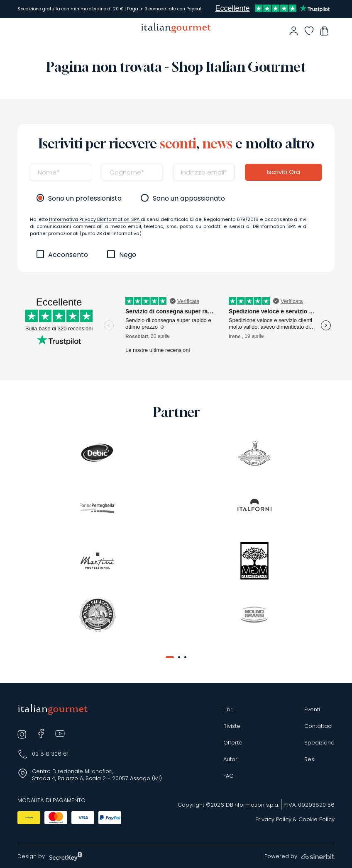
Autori (231, 759)
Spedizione (319, 743)
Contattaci (318, 726)
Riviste (232, 726)
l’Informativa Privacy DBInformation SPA (95, 219)
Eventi (312, 710)
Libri (229, 710)
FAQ (229, 776)
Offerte (233, 743)
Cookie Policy (317, 820)
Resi (310, 759)
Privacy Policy (273, 820)
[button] (170, 657)
